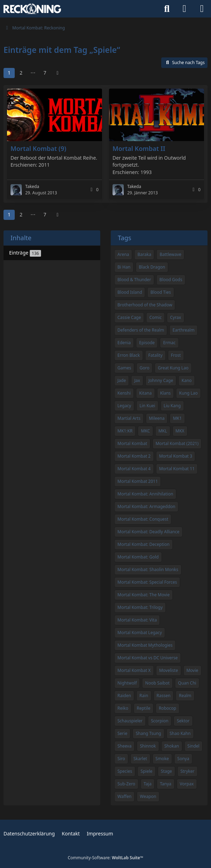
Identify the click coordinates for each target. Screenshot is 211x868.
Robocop (168, 708)
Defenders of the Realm (141, 330)
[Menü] (202, 9)
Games (124, 368)
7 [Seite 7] (45, 73)
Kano (187, 380)
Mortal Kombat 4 (134, 469)
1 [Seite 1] (9, 73)
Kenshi (124, 393)
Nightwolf (127, 683)
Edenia (124, 343)
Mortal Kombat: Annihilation (145, 494)
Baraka (144, 254)
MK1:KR (125, 431)
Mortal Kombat (132, 443)
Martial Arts (129, 418)
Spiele (147, 771)
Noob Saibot (157, 683)
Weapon (148, 796)
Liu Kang (172, 406)
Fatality (155, 355)
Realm (185, 696)
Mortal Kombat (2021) (177, 443)
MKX (180, 431)
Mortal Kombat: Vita (137, 620)
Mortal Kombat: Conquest (143, 519)
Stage (166, 771)
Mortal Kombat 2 (134, 456)
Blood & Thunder (134, 280)
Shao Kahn (180, 733)
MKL (163, 431)
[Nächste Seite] (57, 73)
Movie (192, 670)
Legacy (124, 406)
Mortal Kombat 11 (177, 469)
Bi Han (124, 267)
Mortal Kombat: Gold (138, 557)
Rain (144, 696)
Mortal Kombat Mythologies (145, 645)
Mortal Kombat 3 (176, 456)
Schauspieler (130, 721)
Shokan (172, 746)
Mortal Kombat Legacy (140, 633)
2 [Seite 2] (21, 73)
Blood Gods (171, 280)
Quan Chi (187, 683)
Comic (155, 317)
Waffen (124, 796)
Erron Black (129, 355)
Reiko (123, 708)
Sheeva (124, 746)
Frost (176, 355)
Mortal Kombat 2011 (138, 481)
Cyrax (176, 317)
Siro (121, 759)
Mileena (157, 418)
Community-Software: (105, 858)
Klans (165, 393)
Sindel (193, 746)
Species (125, 771)
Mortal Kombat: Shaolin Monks (148, 570)
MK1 (177, 418)
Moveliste (169, 670)
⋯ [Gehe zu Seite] (33, 73)
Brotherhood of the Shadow (145, 305)
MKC (145, 431)
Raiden (124, 696)
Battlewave (170, 254)
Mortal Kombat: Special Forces (147, 582)
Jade (122, 380)
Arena (123, 254)
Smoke (162, 759)
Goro (144, 368)
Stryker (188, 771)
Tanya (166, 784)
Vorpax (187, 784)
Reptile (144, 708)
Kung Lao (188, 393)
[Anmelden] (184, 9)
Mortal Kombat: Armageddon (146, 506)
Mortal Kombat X (134, 670)
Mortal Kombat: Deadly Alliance (148, 532)
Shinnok (148, 746)
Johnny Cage (161, 380)
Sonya (183, 759)
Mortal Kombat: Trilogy (140, 607)
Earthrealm (183, 330)
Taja (148, 784)
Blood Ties (161, 292)
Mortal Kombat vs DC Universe (148, 658)
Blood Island (130, 292)
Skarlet (140, 759)
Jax (137, 380)
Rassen (164, 696)
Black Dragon (152, 267)
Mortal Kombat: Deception (144, 544)
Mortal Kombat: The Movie (144, 595)
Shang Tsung (148, 733)
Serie (122, 733)
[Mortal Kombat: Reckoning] (32, 9)
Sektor (183, 721)
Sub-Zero (126, 784)
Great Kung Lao (173, 368)
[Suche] (167, 9)
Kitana (145, 393)
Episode (147, 343)
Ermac (169, 343)
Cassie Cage (129, 317)
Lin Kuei (147, 406)
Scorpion (160, 721)
